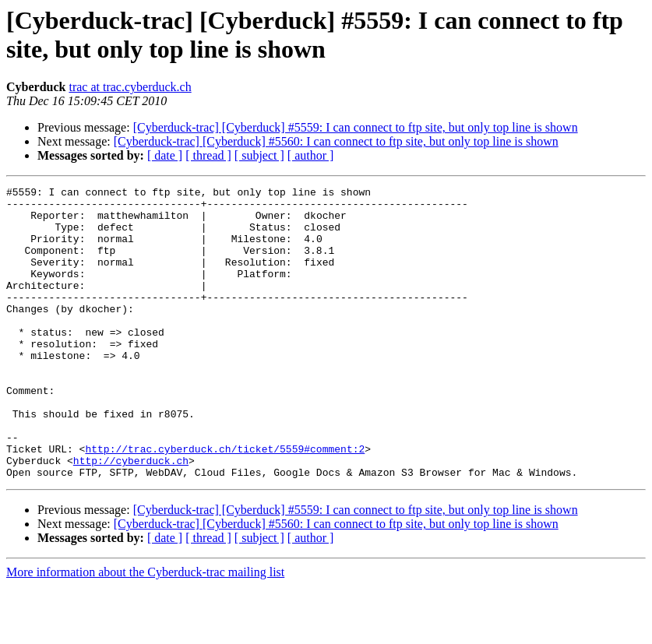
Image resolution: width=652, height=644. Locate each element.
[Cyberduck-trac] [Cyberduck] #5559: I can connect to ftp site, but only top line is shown (356, 127)
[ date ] (165, 155)
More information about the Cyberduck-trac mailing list (145, 630)
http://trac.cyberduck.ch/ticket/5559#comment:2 (225, 502)
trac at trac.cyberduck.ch (130, 87)
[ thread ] (208, 155)
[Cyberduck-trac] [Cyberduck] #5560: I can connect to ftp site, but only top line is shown (336, 141)
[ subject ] (259, 155)
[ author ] (311, 155)
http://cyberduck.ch (131, 516)
